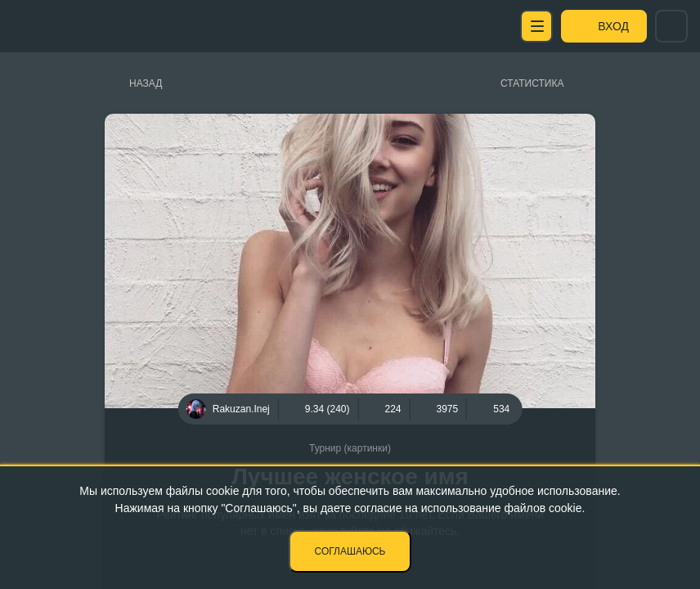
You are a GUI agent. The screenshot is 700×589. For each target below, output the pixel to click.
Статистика (532, 83)
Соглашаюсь (350, 551)
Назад (146, 83)
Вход (613, 26)
